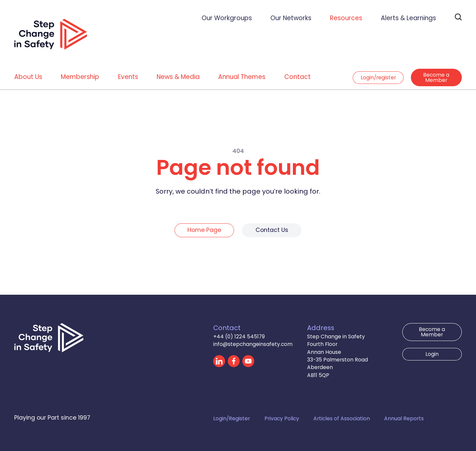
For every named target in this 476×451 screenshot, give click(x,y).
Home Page (204, 230)
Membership (80, 77)
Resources (346, 18)
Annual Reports (404, 418)
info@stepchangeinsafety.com (253, 344)
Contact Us (272, 230)
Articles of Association (342, 418)
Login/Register (232, 418)
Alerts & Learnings (408, 18)
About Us (28, 77)
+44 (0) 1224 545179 (239, 337)
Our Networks (291, 18)
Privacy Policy (282, 418)
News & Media (178, 77)
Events (128, 77)
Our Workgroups (227, 18)
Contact (297, 77)
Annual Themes (242, 77)
